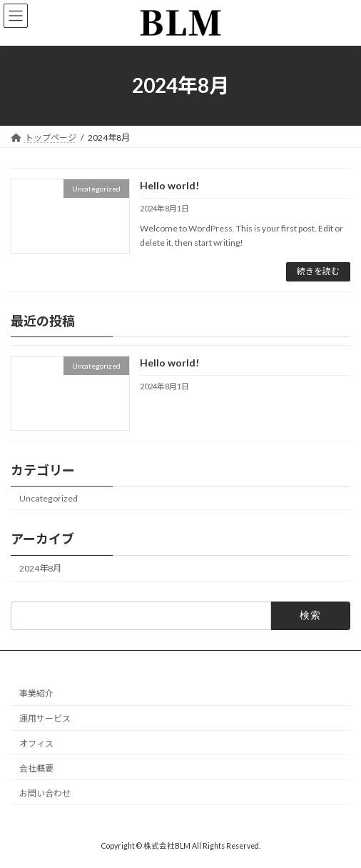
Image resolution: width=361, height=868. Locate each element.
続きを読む (318, 271)
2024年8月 (40, 568)
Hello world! (169, 185)
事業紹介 (36, 693)
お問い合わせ (45, 793)
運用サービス (45, 718)
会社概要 (36, 768)
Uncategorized (49, 498)
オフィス (36, 743)
